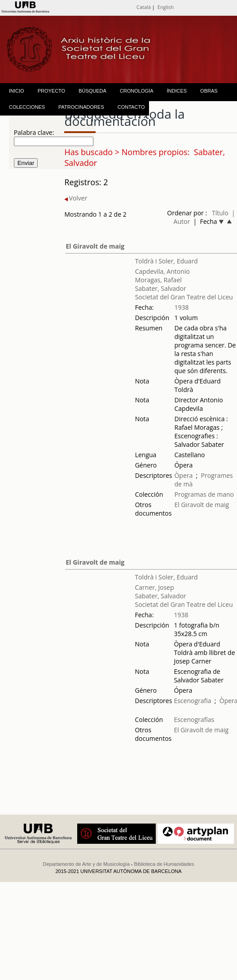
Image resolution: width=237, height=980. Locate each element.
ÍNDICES (177, 91)
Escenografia (192, 701)
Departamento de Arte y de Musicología (86, 864)
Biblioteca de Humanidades (164, 864)
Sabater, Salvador (161, 288)
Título (220, 213)
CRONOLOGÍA (137, 91)
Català (144, 7)
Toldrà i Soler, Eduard (167, 261)
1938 (181, 307)
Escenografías (194, 719)
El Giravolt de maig (95, 246)
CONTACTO (131, 107)
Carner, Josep (154, 587)
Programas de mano (204, 494)
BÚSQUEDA (92, 91)
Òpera (183, 475)
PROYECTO (52, 91)
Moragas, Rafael (158, 280)
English (166, 7)
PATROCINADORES (81, 107)
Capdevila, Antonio (162, 271)
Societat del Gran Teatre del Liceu (184, 297)
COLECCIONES (27, 107)
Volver (76, 198)
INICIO (17, 91)
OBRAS (209, 91)
